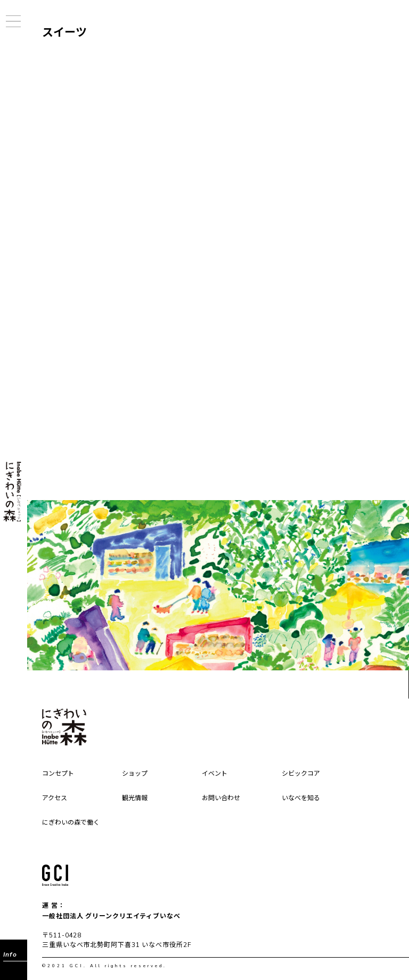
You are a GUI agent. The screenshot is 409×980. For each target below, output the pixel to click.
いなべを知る (301, 799)
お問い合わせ (221, 799)
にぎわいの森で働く (71, 823)
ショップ (135, 774)
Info (10, 954)
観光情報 (135, 799)
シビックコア (301, 774)
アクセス (55, 799)
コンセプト (58, 774)
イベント (215, 774)
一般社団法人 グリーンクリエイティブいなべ (111, 916)
